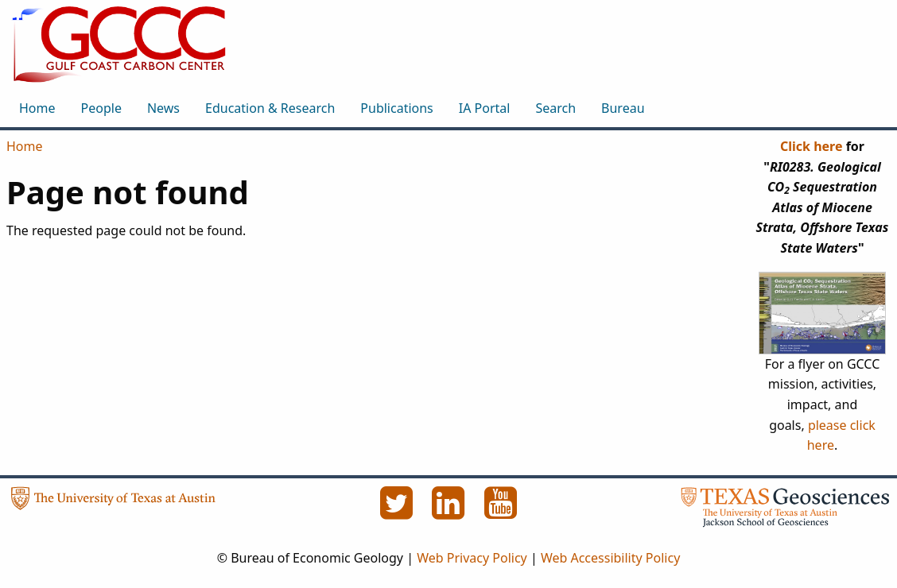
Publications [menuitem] (396, 108)
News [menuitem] (163, 108)
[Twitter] (398, 512)
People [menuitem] (101, 108)
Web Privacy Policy (472, 558)
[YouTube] (501, 512)
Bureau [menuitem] (623, 108)
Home (25, 146)
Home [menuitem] (37, 108)
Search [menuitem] (555, 108)
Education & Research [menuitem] (270, 108)
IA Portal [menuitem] (485, 108)
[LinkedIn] (450, 512)
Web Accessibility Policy (610, 558)
